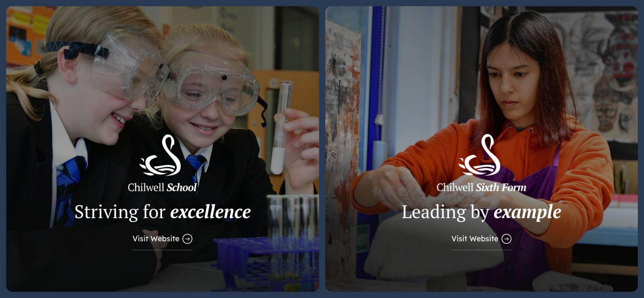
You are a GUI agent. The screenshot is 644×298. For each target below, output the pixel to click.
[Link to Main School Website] (163, 149)
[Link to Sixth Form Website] (482, 149)
